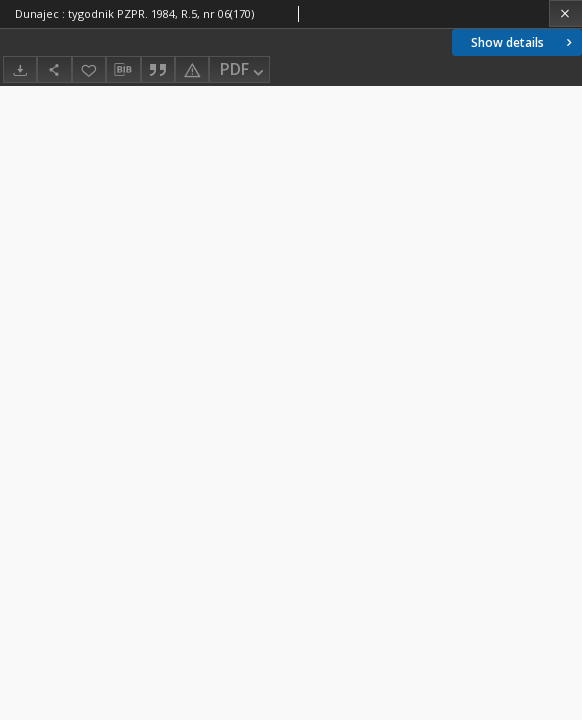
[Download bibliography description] (123, 70)
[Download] (20, 69)
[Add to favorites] (89, 69)
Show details (523, 42)
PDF (243, 70)
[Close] (565, 13)
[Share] (54, 69)
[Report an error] (192, 69)
